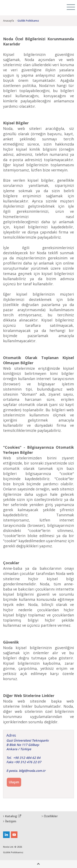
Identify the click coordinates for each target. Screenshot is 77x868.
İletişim (10, 821)
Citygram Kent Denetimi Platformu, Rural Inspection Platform (18, 7)
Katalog (12, 816)
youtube (14, 835)
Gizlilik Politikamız (13, 852)
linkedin (6, 835)
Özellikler (50, 816)
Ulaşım (14, 782)
